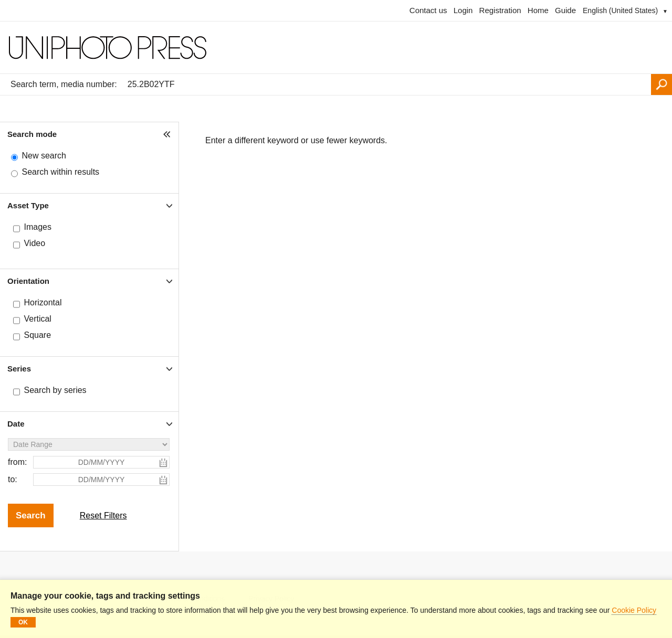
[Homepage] (336, 48)
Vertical (37, 319)
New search (44, 156)
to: (13, 479)
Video (34, 243)
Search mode (32, 134)
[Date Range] (89, 444)
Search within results (60, 172)
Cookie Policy (634, 610)
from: (17, 462)
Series (19, 369)
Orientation (28, 281)
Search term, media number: (64, 84)
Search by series (55, 390)
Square (37, 335)
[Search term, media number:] (387, 84)
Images (37, 227)
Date (16, 424)
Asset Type (28, 205)
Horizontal (43, 302)
